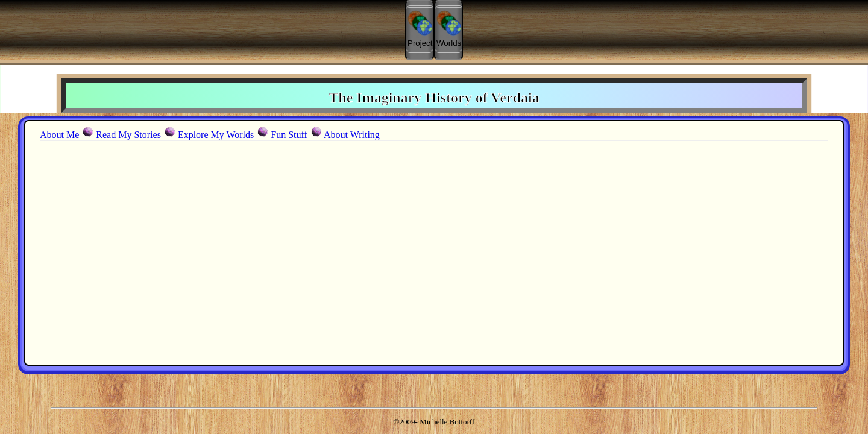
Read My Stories (128, 135)
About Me (59, 135)
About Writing (352, 135)
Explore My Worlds (216, 135)
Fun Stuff (289, 135)
